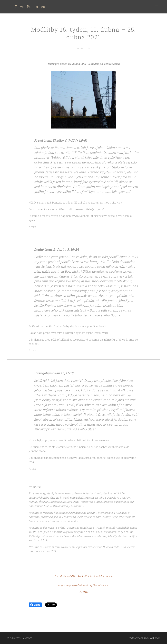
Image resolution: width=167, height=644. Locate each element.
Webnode (155, 638)
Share (35, 605)
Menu (156, 7)
